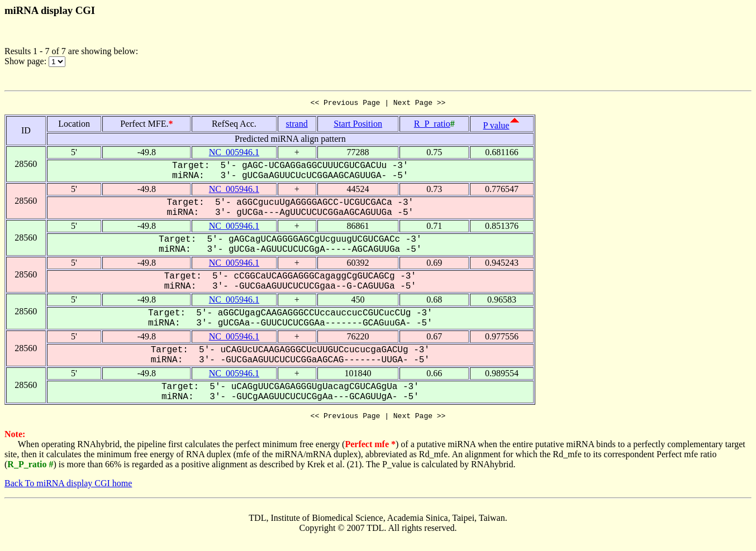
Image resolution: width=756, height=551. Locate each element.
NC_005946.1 (234, 154)
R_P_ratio (432, 125)
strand (297, 125)
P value (496, 127)
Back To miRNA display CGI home (68, 487)
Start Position (358, 125)
